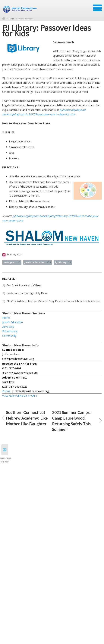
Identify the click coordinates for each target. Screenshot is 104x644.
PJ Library (63, 262)
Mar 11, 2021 (12, 255)
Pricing (6, 391)
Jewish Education (13, 322)
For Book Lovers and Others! (24, 285)
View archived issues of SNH (19, 396)
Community (9, 336)
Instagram (12, 262)
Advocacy (8, 327)
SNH (12, 19)
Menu (97, 8)
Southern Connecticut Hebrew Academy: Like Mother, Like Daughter (25, 418)
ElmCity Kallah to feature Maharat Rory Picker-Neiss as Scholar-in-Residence (53, 301)
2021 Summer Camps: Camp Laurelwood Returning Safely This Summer (77, 421)
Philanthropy (10, 331)
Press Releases (26, 19)
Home (4, 19)
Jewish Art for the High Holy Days (27, 293)
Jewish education (38, 262)
